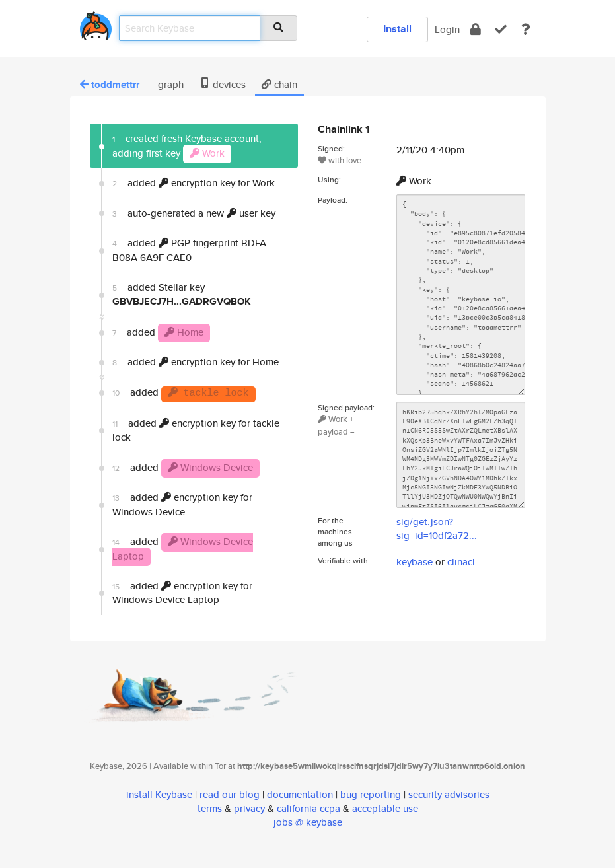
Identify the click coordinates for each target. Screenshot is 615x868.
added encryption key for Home (196, 362)
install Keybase (159, 794)
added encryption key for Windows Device (182, 504)
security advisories (449, 794)
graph (169, 84)
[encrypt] (476, 29)
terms (210, 808)
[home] (96, 23)
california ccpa (308, 808)
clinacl (461, 562)
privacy (249, 808)
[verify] (501, 29)
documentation (300, 794)
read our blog (230, 794)
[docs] (526, 29)
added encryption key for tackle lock (196, 430)
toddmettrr (110, 85)
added (189, 250)
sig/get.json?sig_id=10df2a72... (437, 528)
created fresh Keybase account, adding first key (187, 147)
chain (279, 84)
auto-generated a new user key (194, 213)
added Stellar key (182, 294)
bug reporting (371, 794)
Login (447, 29)
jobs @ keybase (308, 822)
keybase (415, 562)
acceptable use (385, 808)
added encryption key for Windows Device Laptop (182, 593)
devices (223, 84)
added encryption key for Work (194, 183)
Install (397, 29)
